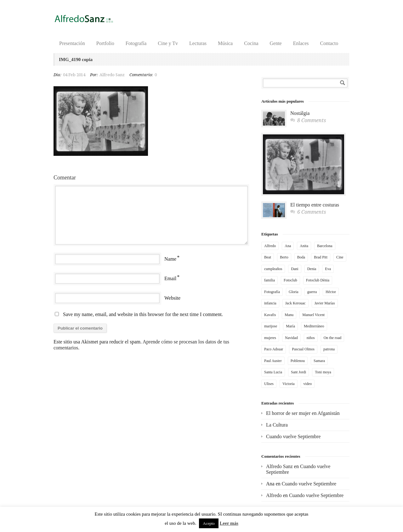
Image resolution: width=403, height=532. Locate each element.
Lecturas (198, 43)
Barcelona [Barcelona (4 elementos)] (325, 246)
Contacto (329, 43)
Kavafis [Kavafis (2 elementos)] (270, 315)
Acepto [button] (209, 523)
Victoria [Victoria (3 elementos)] (289, 384)
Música (225, 43)
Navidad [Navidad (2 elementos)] (291, 338)
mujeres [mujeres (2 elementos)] (270, 338)
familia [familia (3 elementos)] (270, 280)
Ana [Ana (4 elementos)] (288, 246)
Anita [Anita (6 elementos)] (304, 246)
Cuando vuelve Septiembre (293, 436)
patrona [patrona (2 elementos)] (329, 349)
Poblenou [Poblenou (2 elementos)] (298, 361)
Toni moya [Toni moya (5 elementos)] (323, 372)
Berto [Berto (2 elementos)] (284, 257)
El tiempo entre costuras (315, 205)
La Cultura (277, 425)
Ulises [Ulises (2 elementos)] (269, 384)
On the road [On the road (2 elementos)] (333, 338)
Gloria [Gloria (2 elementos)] (294, 292)
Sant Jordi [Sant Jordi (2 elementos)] (298, 372)
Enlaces (301, 43)
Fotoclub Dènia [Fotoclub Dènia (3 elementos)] (318, 280)
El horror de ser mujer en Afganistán (303, 413)
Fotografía (136, 43)
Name (170, 259)
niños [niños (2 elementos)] (311, 338)
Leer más (229, 523)
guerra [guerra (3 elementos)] (312, 292)
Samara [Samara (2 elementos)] (319, 361)
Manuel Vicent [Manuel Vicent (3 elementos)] (313, 315)
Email (170, 278)
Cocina (251, 43)
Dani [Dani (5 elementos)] (295, 269)
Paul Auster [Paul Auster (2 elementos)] (273, 361)
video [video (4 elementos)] (308, 384)
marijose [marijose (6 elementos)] (271, 326)
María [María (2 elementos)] (290, 326)
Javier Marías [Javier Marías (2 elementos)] (325, 303)
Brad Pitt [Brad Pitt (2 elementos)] (321, 257)
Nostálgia (300, 113)
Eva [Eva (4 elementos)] (328, 269)
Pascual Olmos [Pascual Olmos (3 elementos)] (303, 349)
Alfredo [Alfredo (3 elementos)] (270, 246)
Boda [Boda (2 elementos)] (301, 257)
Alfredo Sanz (112, 75)
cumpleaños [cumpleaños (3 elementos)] (273, 269)
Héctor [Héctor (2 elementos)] (331, 292)
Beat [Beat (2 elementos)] (268, 257)
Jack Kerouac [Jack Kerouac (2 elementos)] (295, 303)
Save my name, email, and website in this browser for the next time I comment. (143, 314)
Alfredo (274, 495)
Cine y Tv (168, 43)
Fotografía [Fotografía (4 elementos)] (272, 292)
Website (172, 298)
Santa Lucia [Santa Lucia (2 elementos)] (273, 372)
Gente (276, 43)
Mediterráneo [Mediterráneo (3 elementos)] (314, 326)
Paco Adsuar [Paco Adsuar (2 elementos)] (274, 349)
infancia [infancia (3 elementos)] (270, 303)
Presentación (72, 43)
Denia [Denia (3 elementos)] (312, 269)
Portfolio (105, 43)
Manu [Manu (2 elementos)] (289, 315)
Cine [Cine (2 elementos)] (340, 257)
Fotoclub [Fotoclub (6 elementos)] (290, 280)
